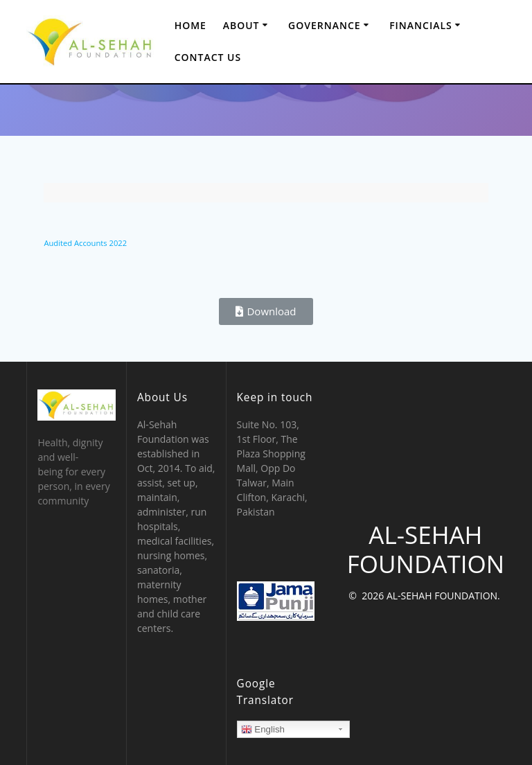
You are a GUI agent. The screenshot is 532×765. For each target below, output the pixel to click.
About (241, 25)
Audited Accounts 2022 (85, 243)
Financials (421, 25)
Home (190, 25)
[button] (266, 311)
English (263, 730)
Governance (325, 25)
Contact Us (208, 57)
